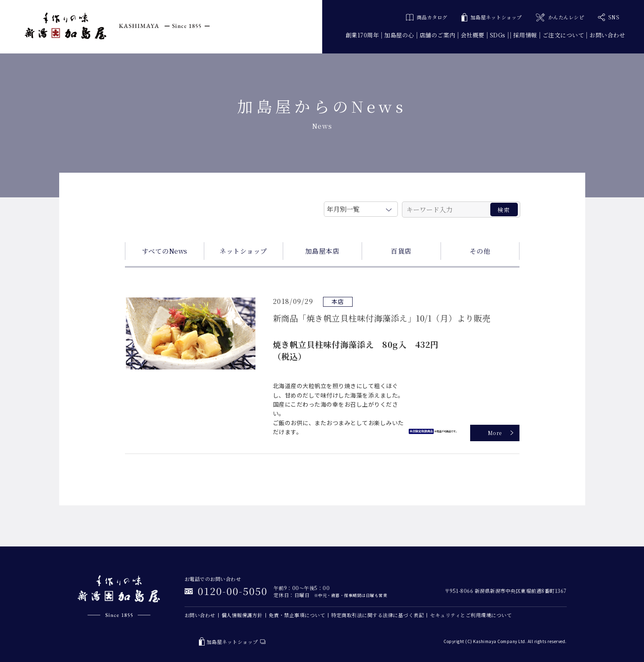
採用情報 (525, 35)
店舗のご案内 (437, 35)
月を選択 (361, 208)
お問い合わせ (607, 35)
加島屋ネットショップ (492, 17)
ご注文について (563, 35)
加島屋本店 (322, 251)
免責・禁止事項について (297, 615)
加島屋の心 (399, 35)
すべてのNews (165, 251)
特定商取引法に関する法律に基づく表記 (377, 615)
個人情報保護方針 (242, 615)
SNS (609, 17)
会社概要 (473, 35)
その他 (480, 251)
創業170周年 (362, 35)
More (495, 433)
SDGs (498, 35)
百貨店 (401, 251)
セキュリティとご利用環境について (471, 615)
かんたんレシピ (560, 17)
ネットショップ (243, 251)
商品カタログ (427, 17)
